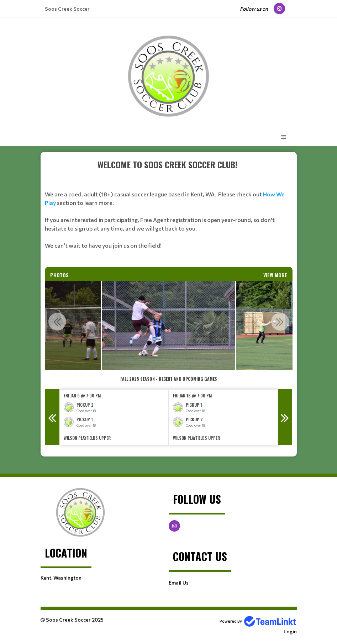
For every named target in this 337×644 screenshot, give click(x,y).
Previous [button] (57, 322)
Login (290, 631)
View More (275, 275)
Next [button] (280, 322)
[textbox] (169, 212)
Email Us (179, 583)
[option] (168, 326)
